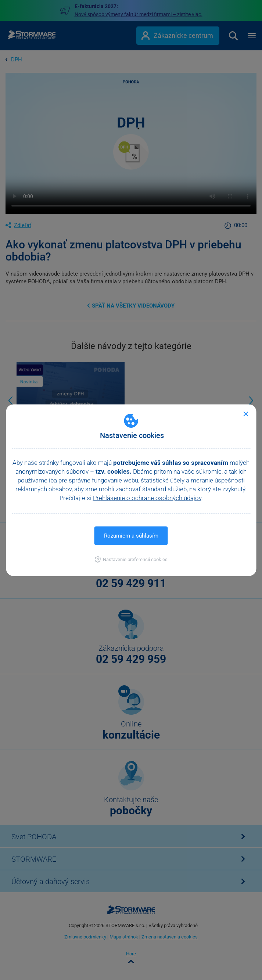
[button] (131, 559)
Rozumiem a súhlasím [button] (131, 535)
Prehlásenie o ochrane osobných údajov (147, 498)
